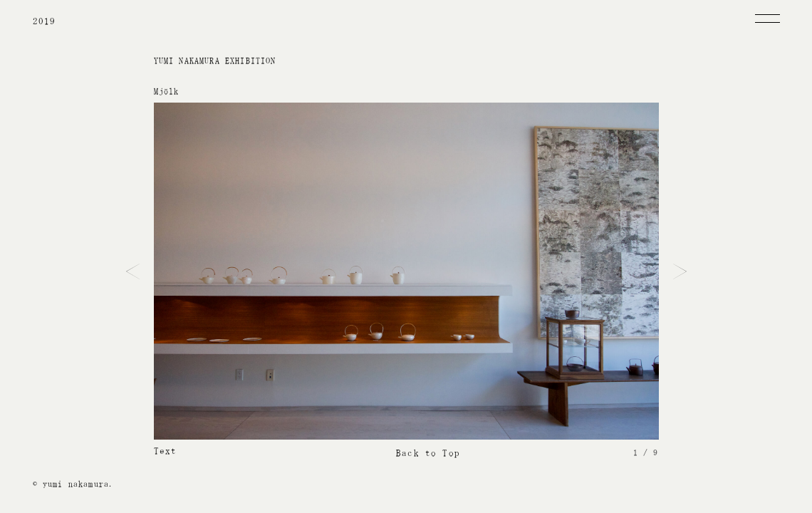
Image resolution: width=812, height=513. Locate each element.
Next (680, 271)
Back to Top (428, 453)
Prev (133, 271)
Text (166, 451)
